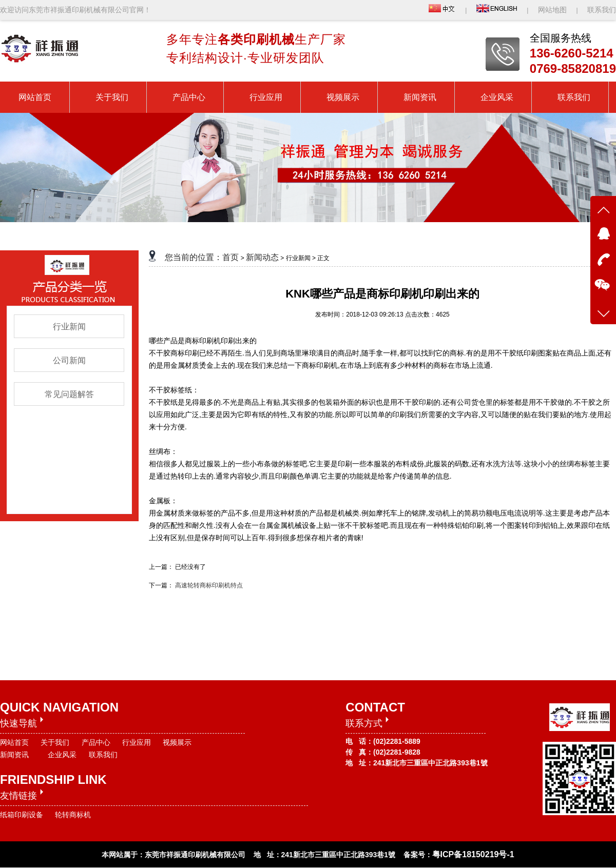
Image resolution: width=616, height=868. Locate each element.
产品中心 (96, 742)
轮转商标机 (73, 815)
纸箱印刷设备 (22, 815)
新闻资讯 (14, 755)
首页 (230, 257)
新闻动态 (262, 257)
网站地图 (553, 10)
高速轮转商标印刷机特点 (209, 585)
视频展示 (177, 742)
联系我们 (602, 10)
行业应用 (137, 742)
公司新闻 (69, 360)
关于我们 (55, 742)
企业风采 (62, 755)
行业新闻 (69, 327)
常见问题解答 (69, 394)
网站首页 (14, 742)
